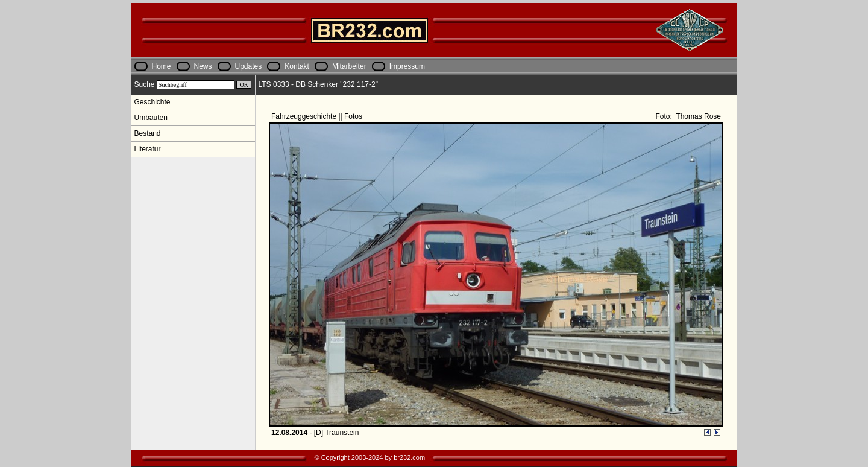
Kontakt (297, 66)
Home (162, 66)
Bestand (148, 133)
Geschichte (153, 102)
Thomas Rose (697, 116)
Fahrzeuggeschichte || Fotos (318, 116)
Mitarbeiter (349, 66)
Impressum (407, 66)
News (203, 66)
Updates (249, 66)
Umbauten (151, 118)
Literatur (148, 149)
